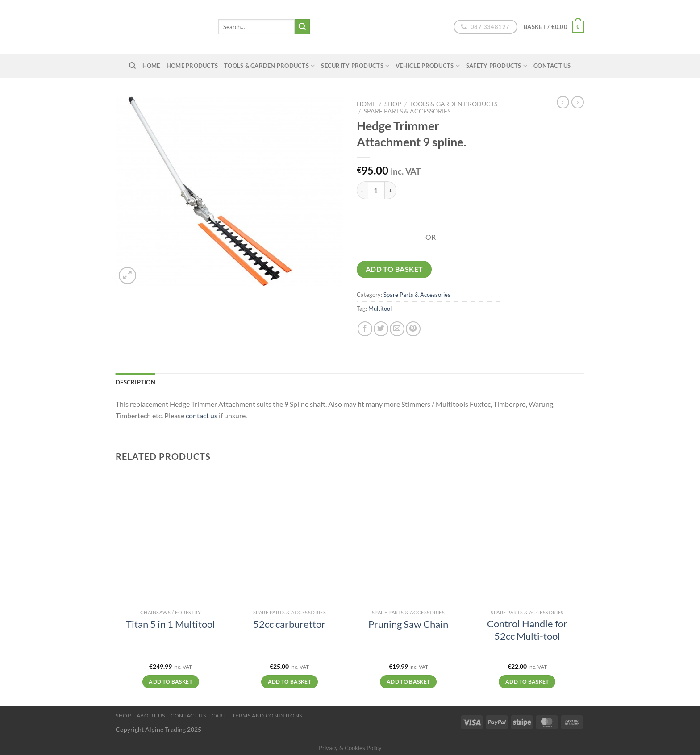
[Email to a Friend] (397, 329)
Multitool (380, 309)
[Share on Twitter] (381, 329)
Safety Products (497, 66)
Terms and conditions (267, 715)
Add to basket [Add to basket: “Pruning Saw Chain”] (408, 682)
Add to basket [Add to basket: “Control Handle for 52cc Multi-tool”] (527, 682)
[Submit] (302, 27)
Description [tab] (135, 382)
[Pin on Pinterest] (413, 329)
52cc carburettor (289, 624)
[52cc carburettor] (290, 539)
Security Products (355, 66)
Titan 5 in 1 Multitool (171, 624)
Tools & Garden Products (269, 66)
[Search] (132, 66)
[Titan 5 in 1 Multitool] (171, 539)
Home (366, 104)
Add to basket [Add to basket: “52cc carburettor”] (290, 682)
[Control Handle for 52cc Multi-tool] (527, 539)
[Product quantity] (376, 190)
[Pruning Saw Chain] (408, 539)
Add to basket (394, 269)
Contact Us (552, 66)
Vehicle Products (428, 66)
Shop (393, 104)
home (151, 66)
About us (151, 715)
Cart (219, 715)
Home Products (192, 66)
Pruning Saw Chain (408, 624)
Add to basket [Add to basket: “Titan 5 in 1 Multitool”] (171, 682)
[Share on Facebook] (365, 329)
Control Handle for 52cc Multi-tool (527, 630)
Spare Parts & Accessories (407, 111)
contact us (202, 415)
